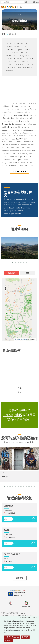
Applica (26, 2)
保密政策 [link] (8, 640)
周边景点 (12, 273)
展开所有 (20, 578)
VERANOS (9, 506)
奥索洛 (5, 477)
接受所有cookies (12, 637)
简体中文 (35, 2)
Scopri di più (20, 171)
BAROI (7, 530)
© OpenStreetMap (21, 340)
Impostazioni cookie (27, 615)
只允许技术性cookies (29, 617)
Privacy (23, 613)
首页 (4, 34)
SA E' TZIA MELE (12, 554)
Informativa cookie (10, 615)
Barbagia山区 (13, 415)
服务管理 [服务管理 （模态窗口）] (25, 637)
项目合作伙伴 (5, 613)
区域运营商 (15, 613)
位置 (27, 273)
